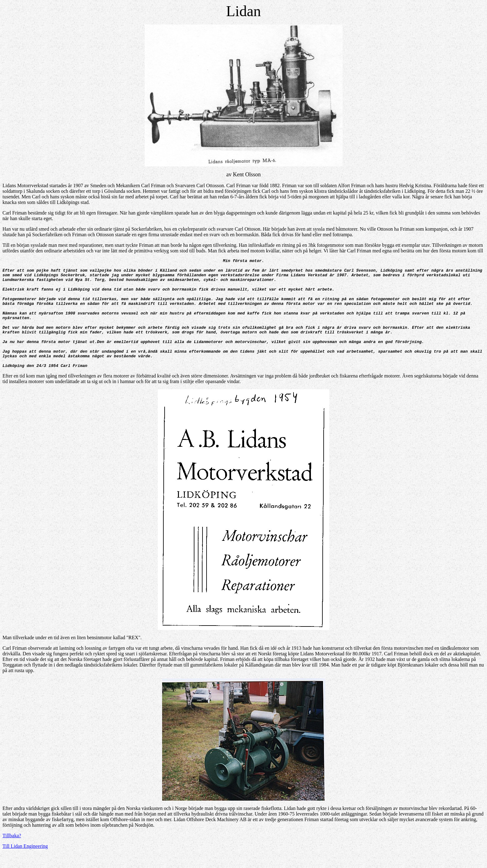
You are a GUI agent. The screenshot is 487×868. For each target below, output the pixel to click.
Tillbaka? (12, 850)
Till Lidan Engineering (25, 860)
